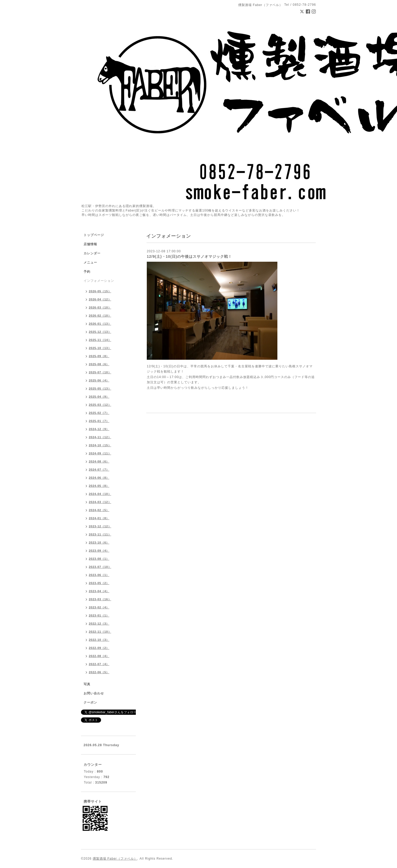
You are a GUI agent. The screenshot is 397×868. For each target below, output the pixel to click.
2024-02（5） (99, 510)
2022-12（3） (99, 624)
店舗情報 (90, 244)
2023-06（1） (99, 575)
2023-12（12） (100, 526)
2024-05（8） (99, 486)
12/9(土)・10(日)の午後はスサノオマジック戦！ (189, 256)
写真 (87, 684)
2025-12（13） (100, 332)
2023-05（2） (99, 583)
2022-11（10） (100, 632)
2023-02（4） (99, 607)
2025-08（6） (99, 364)
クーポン (90, 703)
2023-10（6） (99, 542)
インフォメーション (99, 281)
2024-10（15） (100, 445)
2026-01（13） (100, 324)
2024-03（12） (100, 502)
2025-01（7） (99, 421)
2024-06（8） (99, 478)
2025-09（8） (99, 356)
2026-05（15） (100, 291)
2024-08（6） (99, 461)
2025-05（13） (100, 389)
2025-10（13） (100, 348)
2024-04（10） (100, 494)
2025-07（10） (100, 372)
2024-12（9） (99, 429)
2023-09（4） (99, 551)
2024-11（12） (100, 437)
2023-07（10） (100, 567)
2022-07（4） (99, 664)
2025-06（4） (99, 380)
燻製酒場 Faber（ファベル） (115, 859)
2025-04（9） (99, 397)
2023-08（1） (99, 559)
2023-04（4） (99, 591)
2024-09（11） (100, 453)
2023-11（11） (100, 534)
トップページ (94, 235)
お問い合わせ (94, 693)
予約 (87, 272)
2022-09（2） (99, 648)
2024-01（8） (99, 518)
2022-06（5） (99, 672)
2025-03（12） (100, 405)
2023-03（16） (100, 599)
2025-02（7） (99, 413)
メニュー (90, 262)
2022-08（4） (99, 656)
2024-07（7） (99, 470)
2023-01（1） (99, 615)
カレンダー (92, 253)
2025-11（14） (100, 340)
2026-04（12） (100, 299)
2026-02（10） (100, 316)
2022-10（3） (99, 640)
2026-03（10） (100, 307)
